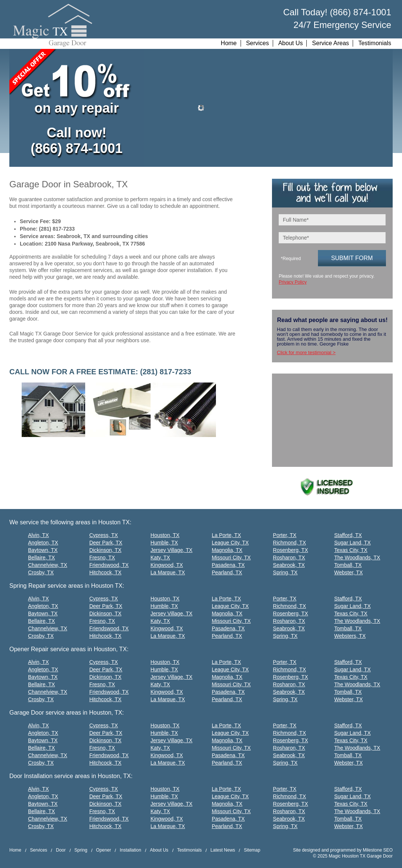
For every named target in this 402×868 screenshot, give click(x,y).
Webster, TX (348, 572)
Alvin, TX (38, 535)
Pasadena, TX (228, 565)
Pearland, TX (227, 572)
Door (61, 850)
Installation (130, 850)
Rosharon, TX (289, 558)
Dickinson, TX (105, 550)
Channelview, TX (48, 565)
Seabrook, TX (289, 565)
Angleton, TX (43, 543)
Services (257, 43)
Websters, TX (350, 636)
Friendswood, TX (109, 565)
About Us (291, 43)
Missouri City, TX (231, 558)
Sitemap (252, 850)
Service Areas (330, 43)
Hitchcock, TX (105, 572)
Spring (81, 850)
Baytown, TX (43, 550)
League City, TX (230, 543)
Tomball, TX (348, 565)
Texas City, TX (351, 550)
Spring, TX (285, 572)
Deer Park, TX (106, 543)
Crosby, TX (41, 572)
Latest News (223, 850)
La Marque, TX (168, 572)
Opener (103, 850)
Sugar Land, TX (352, 543)
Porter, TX (285, 535)
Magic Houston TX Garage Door (361, 856)
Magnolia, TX (227, 550)
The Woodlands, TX (357, 558)
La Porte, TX (226, 535)
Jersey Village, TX (171, 550)
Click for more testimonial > (306, 352)
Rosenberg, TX (291, 550)
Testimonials (375, 43)
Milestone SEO (378, 850)
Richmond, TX (290, 543)
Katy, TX (160, 558)
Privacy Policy (293, 282)
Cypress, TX (104, 535)
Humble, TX (164, 543)
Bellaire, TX (41, 558)
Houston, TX (165, 535)
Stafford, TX (348, 535)
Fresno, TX (102, 558)
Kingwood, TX (167, 565)
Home (229, 43)
